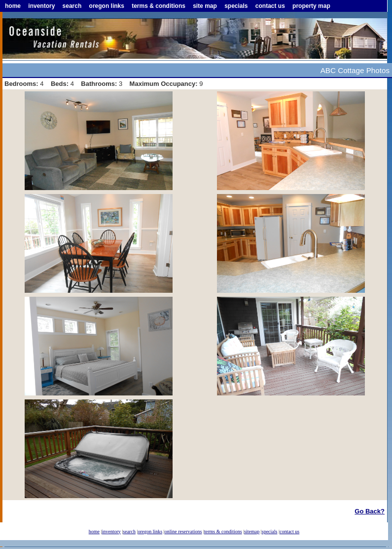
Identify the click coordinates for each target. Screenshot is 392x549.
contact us (270, 6)
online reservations (183, 531)
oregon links (107, 6)
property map (311, 6)
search (72, 6)
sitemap (252, 531)
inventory (41, 6)
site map (205, 6)
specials (236, 6)
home (13, 6)
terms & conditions (159, 6)
